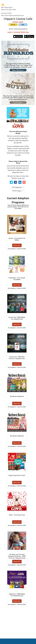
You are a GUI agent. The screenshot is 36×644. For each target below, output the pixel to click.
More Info (17, 245)
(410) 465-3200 (6, 13)
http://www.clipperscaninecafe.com (13, 16)
